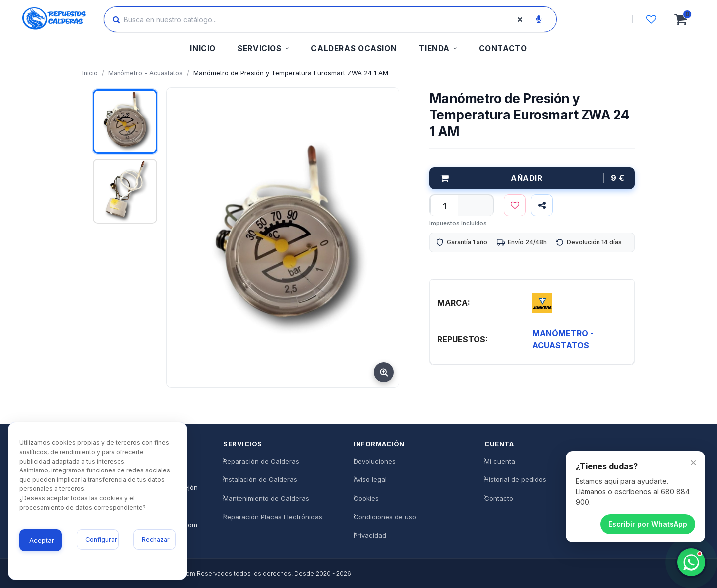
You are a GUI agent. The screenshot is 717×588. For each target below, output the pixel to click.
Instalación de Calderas (260, 479)
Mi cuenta (500, 461)
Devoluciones (375, 461)
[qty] (444, 206)
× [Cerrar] (693, 462)
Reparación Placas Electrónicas (273, 517)
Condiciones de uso (385, 517)
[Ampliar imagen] (384, 372)
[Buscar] (116, 19)
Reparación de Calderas (261, 461)
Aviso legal (370, 479)
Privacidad (370, 535)
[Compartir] (542, 205)
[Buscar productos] (321, 19)
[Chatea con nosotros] (691, 562)
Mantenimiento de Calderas (266, 498)
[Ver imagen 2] (125, 191)
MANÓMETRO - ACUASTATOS (563, 339)
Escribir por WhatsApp (648, 524)
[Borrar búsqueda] (520, 19)
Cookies (366, 498)
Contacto (499, 498)
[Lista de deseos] (651, 19)
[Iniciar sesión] (604, 19)
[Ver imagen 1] (125, 121)
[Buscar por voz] (539, 19)
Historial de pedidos (515, 479)
